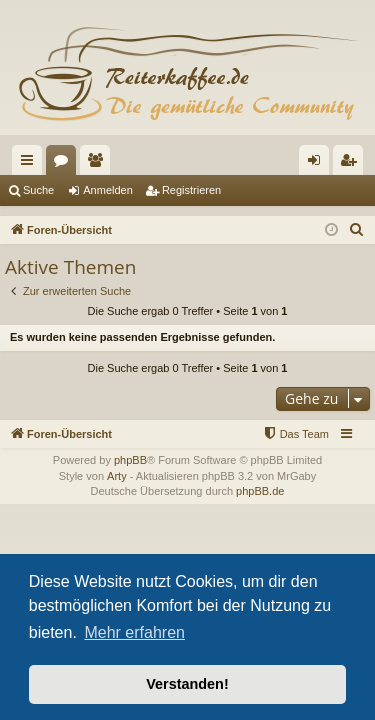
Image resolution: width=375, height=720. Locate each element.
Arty (117, 476)
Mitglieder (99, 164)
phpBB (130, 460)
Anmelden (108, 190)
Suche (38, 190)
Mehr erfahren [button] (134, 632)
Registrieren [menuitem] (352, 164)
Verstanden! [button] (187, 684)
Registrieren (191, 190)
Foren (65, 164)
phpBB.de (260, 491)
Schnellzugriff (31, 164)
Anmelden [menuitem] (318, 164)
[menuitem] (357, 230)
